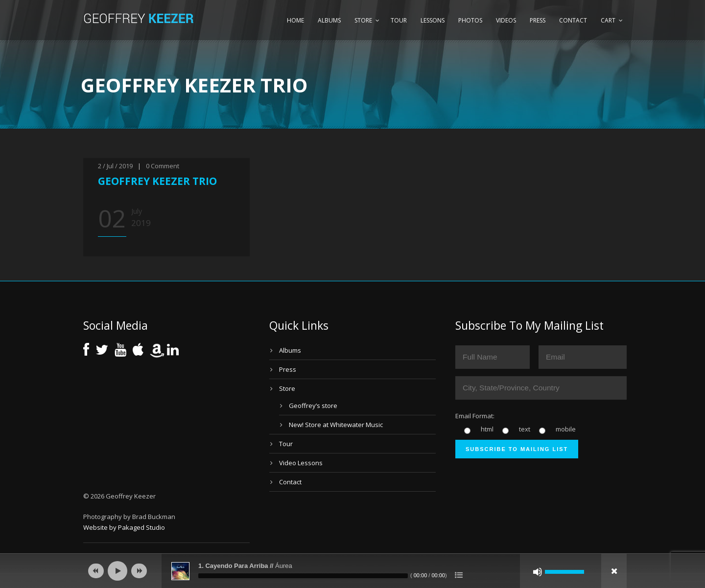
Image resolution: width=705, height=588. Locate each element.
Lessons (433, 20)
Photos (470, 20)
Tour (399, 20)
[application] (352, 571)
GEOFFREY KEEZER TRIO (157, 181)
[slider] (303, 576)
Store (363, 20)
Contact (573, 20)
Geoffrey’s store (313, 406)
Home (295, 20)
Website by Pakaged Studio (124, 527)
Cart (608, 20)
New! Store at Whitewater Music (336, 425)
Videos (506, 20)
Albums (329, 20)
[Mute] (538, 572)
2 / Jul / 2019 (115, 166)
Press (538, 20)
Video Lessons (301, 463)
